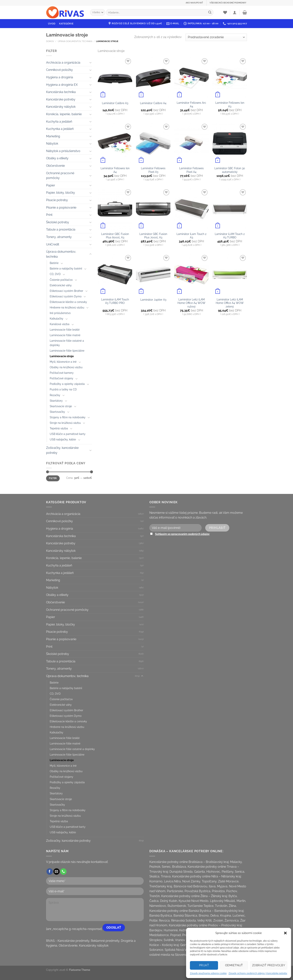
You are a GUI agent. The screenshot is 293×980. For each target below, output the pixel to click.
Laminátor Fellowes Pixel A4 (191, 170)
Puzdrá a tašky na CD (63, 389)
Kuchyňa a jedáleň (59, 122)
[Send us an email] (57, 872)
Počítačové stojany (61, 378)
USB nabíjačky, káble (63, 439)
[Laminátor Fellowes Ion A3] (230, 78)
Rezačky (55, 395)
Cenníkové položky (59, 70)
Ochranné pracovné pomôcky (60, 176)
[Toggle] (90, 62)
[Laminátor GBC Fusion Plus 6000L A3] (115, 209)
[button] (285, 933)
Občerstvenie (55, 166)
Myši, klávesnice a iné (63, 362)
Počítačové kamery (62, 373)
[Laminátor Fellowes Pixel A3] (153, 143)
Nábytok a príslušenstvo (63, 151)
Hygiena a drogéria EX (62, 85)
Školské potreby (58, 222)
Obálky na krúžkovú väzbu (66, 367)
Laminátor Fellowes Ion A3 (230, 104)
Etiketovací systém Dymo (66, 296)
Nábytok (52, 144)
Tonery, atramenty (59, 237)
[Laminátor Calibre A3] (115, 78)
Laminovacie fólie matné (65, 335)
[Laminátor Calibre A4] (153, 78)
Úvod (52, 24)
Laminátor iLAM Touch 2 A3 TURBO (230, 236)
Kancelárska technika (61, 92)
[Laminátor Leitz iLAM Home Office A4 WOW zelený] (230, 275)
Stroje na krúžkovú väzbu (65, 423)
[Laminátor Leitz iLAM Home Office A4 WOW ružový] (191, 275)
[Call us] (63, 872)
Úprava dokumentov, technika (75, 41)
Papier (51, 185)
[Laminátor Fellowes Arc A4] (191, 78)
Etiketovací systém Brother (66, 291)
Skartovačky (57, 412)
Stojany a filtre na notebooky (68, 417)
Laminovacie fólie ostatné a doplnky (67, 343)
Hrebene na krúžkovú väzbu (67, 307)
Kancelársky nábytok (61, 107)
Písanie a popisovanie (61, 208)
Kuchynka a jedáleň (60, 129)
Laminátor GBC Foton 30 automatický (230, 170)
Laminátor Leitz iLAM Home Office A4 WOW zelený (230, 303)
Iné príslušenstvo (60, 313)
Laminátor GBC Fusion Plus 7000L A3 (153, 236)
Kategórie (66, 24)
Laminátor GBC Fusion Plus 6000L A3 (115, 236)
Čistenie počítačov (61, 280)
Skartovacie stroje (61, 406)
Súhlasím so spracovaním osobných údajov (182, 534)
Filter (53, 478)
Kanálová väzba (60, 324)
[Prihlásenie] (235, 12)
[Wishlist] (225, 12)
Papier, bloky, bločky (61, 193)
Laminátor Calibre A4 (153, 103)
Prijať (204, 965)
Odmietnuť (234, 965)
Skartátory (56, 401)
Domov (50, 41)
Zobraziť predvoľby (269, 965)
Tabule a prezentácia (61, 229)
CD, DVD (55, 274)
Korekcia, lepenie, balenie (64, 114)
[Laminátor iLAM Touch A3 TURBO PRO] (115, 275)
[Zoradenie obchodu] (216, 37)
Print (49, 215)
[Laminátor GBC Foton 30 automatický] (230, 143)
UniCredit (53, 244)
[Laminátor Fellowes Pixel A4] (191, 143)
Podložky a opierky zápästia (67, 384)
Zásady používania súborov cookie (208, 973)
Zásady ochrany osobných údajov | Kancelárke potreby (258, 973)
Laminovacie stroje (62, 356)
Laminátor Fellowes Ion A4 (115, 170)
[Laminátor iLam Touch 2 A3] (191, 209)
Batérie (54, 263)
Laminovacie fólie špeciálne (67, 351)
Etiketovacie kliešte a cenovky (68, 302)
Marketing (53, 136)
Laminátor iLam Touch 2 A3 (191, 236)
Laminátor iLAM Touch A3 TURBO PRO (115, 301)
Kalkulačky (57, 318)
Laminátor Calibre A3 (115, 103)
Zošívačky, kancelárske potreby (62, 450)
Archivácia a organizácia (63, 63)
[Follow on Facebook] (50, 872)
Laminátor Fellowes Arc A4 (191, 104)
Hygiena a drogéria (60, 77)
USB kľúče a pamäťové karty (68, 434)
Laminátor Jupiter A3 (153, 300)
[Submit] (210, 12)
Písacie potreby (57, 200)
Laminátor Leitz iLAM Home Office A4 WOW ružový (191, 303)
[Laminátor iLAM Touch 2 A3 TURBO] (230, 209)
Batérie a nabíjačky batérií (66, 268)
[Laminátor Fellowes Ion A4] (115, 143)
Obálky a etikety (57, 158)
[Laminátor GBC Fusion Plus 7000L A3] (153, 209)
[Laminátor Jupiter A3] (153, 275)
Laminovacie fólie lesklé (65, 330)
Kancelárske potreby (61, 99)
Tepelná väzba (59, 428)
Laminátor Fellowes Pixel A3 (153, 170)
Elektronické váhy (61, 285)
